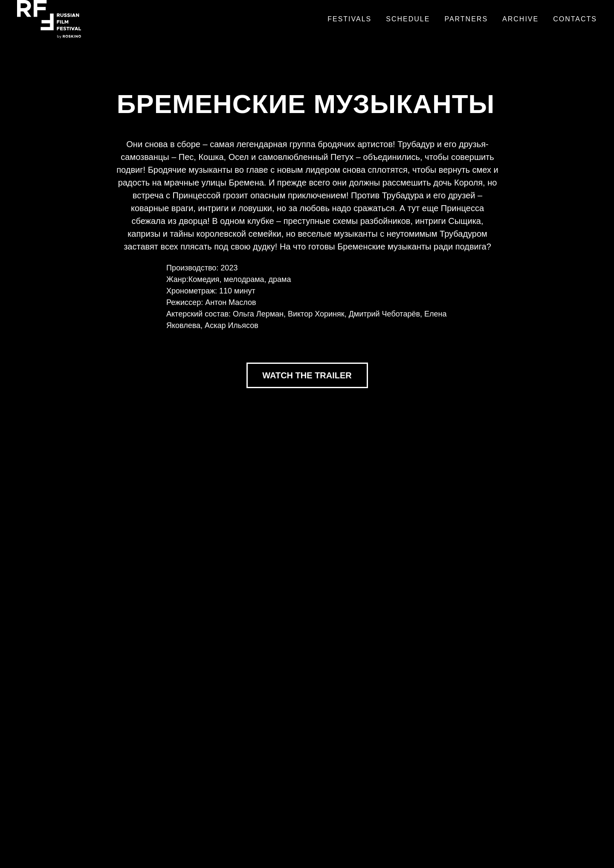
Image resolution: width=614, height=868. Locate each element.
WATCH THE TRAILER (307, 375)
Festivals (349, 19)
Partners (466, 19)
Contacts (575, 19)
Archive (520, 19)
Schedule (408, 19)
